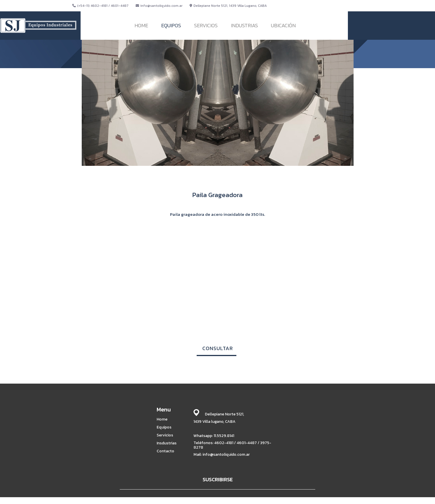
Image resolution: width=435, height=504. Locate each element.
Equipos (164, 427)
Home (162, 419)
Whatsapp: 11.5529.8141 (214, 436)
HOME (141, 25)
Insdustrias (167, 443)
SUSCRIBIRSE (218, 479)
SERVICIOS (206, 25)
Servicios (165, 435)
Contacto (165, 451)
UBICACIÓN (283, 25)
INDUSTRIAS (244, 25)
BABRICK (288, 499)
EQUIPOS (171, 25)
